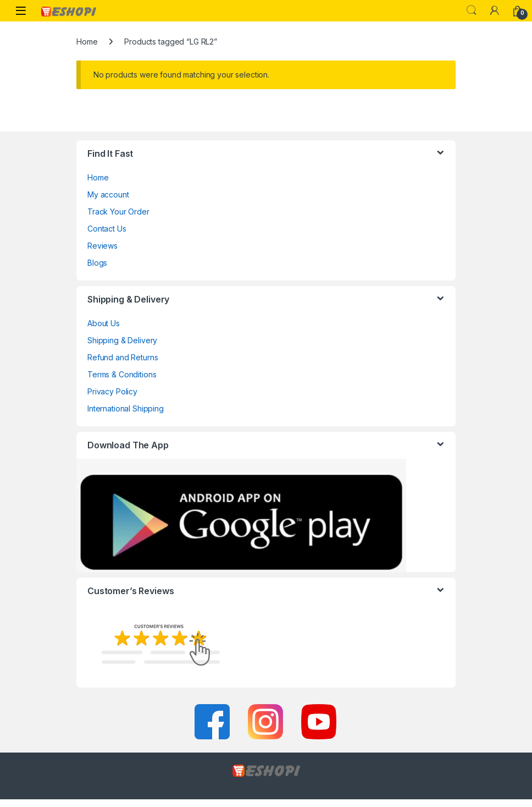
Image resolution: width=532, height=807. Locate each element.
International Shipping (126, 408)
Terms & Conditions (122, 374)
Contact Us (107, 229)
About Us (104, 323)
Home (87, 42)
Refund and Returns (123, 357)
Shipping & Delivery (122, 340)
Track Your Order (118, 212)
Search (472, 10)
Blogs (97, 263)
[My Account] (495, 10)
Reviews (102, 246)
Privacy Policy (112, 391)
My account (108, 194)
